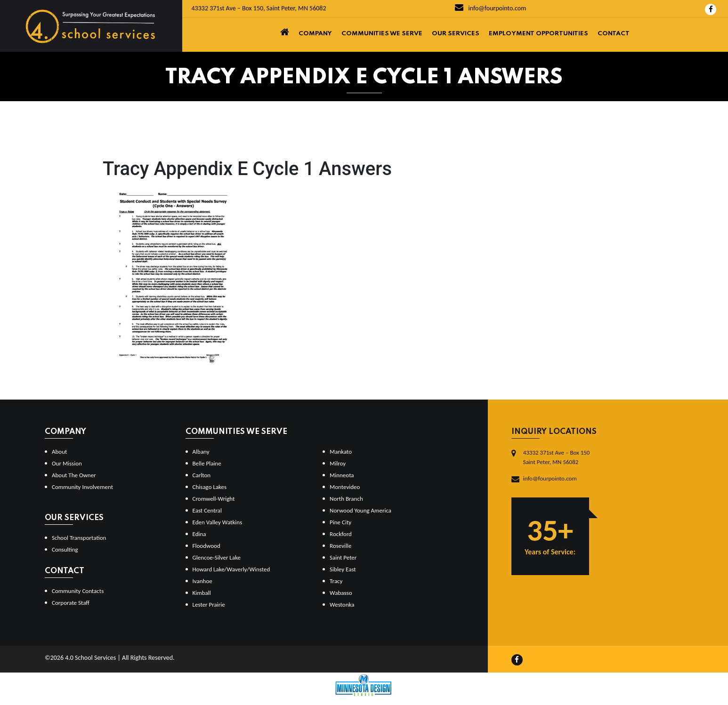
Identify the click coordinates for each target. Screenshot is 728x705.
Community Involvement (82, 487)
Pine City (340, 522)
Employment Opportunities (538, 34)
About (59, 452)
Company (315, 34)
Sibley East (343, 569)
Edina (199, 534)
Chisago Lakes (210, 487)
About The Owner (74, 475)
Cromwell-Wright (214, 499)
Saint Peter (343, 557)
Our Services (456, 34)
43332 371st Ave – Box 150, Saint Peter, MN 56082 (259, 8)
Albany (201, 452)
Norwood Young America (360, 510)
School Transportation (79, 538)
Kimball (202, 593)
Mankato (341, 452)
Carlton (202, 475)
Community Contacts (78, 591)
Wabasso (341, 593)
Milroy (338, 463)
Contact (614, 34)
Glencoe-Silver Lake (217, 557)
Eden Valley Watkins (218, 522)
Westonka (342, 605)
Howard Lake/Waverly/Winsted (231, 569)
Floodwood (206, 546)
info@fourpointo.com (490, 8)
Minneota (342, 475)
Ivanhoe (202, 581)
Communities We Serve (382, 34)
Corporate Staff (71, 603)
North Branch (346, 499)
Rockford (341, 534)
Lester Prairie (209, 605)
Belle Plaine (207, 463)
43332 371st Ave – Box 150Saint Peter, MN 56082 (557, 457)
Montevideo (345, 487)
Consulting (65, 549)
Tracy (336, 581)
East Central (207, 510)
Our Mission (67, 463)
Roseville (340, 546)
